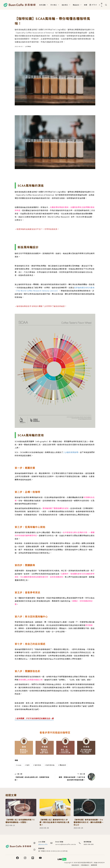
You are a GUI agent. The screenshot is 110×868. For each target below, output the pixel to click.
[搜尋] (106, 5)
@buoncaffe (43, 844)
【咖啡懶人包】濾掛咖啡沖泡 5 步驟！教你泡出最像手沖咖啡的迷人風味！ (54, 822)
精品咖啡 (62, 765)
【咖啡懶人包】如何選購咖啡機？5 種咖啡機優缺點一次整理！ (20, 821)
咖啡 (27, 765)
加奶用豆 (66, 5)
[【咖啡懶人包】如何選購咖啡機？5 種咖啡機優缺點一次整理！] (21, 808)
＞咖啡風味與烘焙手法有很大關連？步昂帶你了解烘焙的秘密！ (41, 306)
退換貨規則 (75, 865)
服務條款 (94, 865)
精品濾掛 (78, 5)
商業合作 (87, 5)
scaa (19, 765)
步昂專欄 (28, 46)
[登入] (101, 5)
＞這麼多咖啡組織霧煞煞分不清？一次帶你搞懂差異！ (37, 229)
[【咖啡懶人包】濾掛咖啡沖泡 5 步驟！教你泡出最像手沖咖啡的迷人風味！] (55, 808)
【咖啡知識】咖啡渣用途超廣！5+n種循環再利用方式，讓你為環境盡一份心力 (89, 822)
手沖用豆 (55, 5)
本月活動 (44, 5)
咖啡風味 (37, 765)
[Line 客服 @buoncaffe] (35, 843)
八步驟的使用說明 (71, 452)
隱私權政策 (85, 865)
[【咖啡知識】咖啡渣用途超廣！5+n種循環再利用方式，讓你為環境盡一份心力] (89, 808)
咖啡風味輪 (50, 765)
